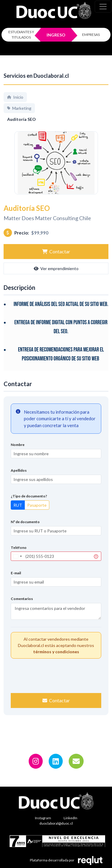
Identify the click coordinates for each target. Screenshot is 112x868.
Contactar (56, 258)
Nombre (18, 451)
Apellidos (19, 477)
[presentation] (56, 682)
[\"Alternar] (103, 7)
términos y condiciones (56, 658)
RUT (18, 512)
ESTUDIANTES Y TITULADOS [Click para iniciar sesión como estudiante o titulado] (21, 35)
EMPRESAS (91, 35)
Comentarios (22, 606)
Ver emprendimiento (56, 275)
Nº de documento (25, 528)
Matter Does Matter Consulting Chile (47, 225)
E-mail (16, 580)
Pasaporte (37, 512)
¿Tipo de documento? (29, 503)
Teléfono (19, 554)
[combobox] (17, 563)
